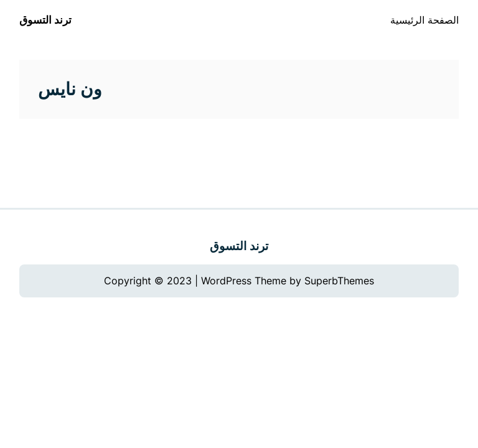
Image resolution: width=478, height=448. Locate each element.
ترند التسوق (45, 20)
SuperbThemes (339, 281)
